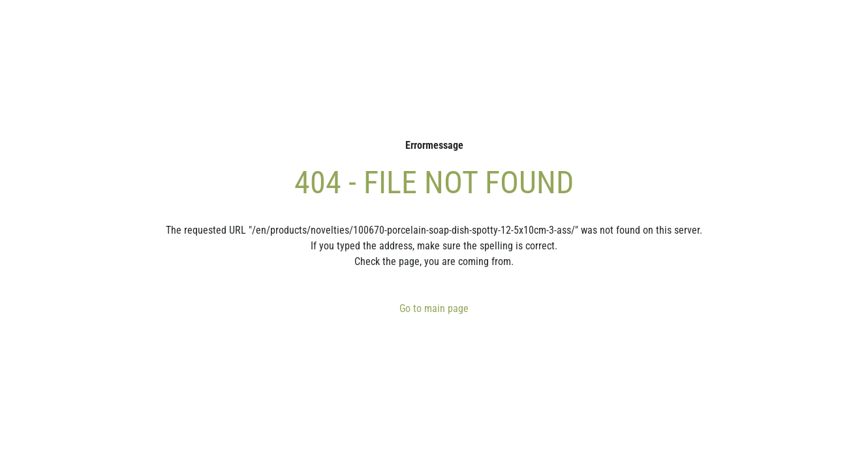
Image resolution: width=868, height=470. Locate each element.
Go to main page (434, 308)
